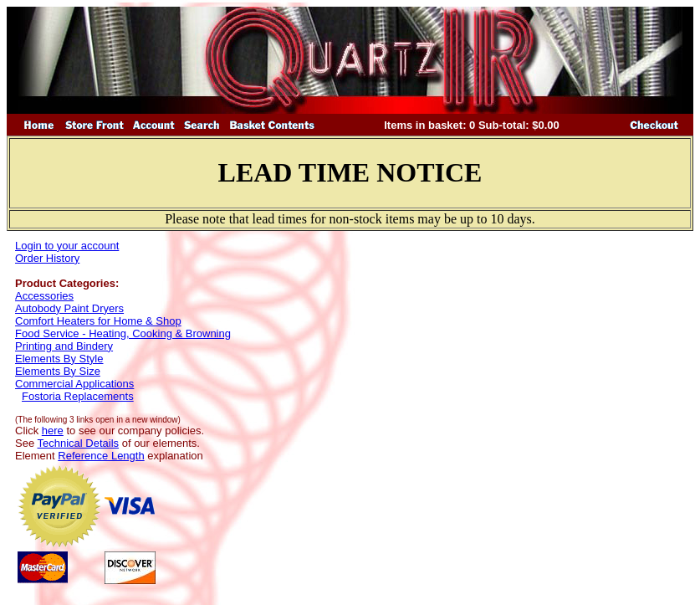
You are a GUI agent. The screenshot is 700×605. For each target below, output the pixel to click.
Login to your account (67, 246)
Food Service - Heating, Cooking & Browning (123, 333)
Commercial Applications (74, 384)
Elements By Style (59, 359)
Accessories (44, 296)
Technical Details (79, 443)
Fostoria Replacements (78, 396)
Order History (47, 258)
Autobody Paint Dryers (69, 308)
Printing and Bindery (64, 346)
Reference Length (101, 456)
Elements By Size (58, 371)
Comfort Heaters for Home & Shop (98, 321)
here (53, 431)
